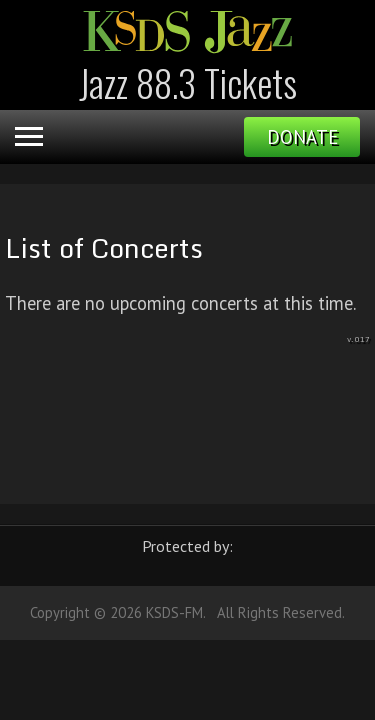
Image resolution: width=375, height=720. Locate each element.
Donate (302, 137)
